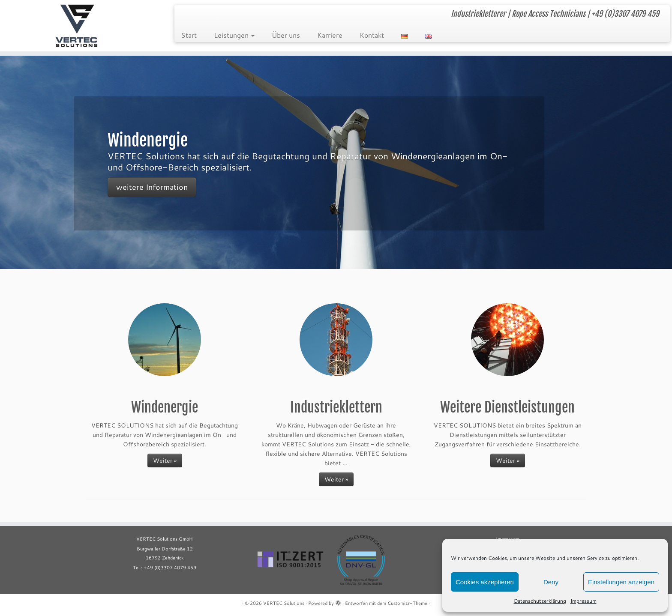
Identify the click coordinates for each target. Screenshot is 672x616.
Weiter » (165, 460)
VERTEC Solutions (284, 603)
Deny (551, 582)
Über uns (286, 35)
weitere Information (152, 187)
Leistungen (234, 35)
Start (189, 35)
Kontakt (372, 35)
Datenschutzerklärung (540, 601)
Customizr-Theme (407, 603)
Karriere (330, 35)
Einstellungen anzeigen (621, 582)
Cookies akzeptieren (485, 582)
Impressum (583, 601)
